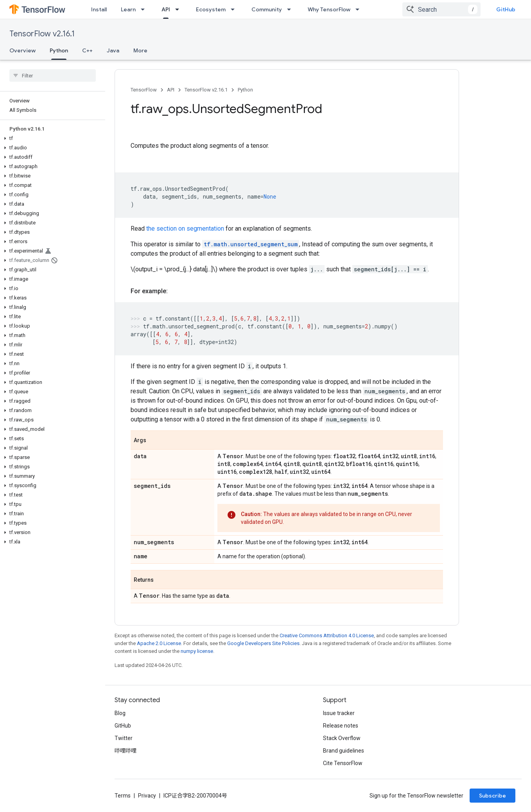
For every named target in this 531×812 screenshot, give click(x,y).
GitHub (506, 9)
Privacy (147, 796)
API (171, 90)
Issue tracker (339, 713)
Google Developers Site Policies (263, 643)
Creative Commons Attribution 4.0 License (327, 635)
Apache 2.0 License (159, 643)
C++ (87, 50)
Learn (128, 9)
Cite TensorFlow (343, 763)
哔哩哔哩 (126, 751)
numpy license (197, 651)
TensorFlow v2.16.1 (42, 34)
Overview (22, 50)
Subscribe (492, 796)
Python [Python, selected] (59, 50)
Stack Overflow (342, 738)
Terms (123, 796)
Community (267, 9)
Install (99, 9)
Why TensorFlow (329, 9)
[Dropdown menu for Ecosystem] (235, 9)
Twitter (124, 738)
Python (245, 90)
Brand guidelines (344, 751)
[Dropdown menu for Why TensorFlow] (360, 9)
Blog (120, 713)
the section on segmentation (185, 229)
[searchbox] (53, 75)
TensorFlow (144, 90)
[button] (51, 138)
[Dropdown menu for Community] (291, 9)
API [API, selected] (166, 9)
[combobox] (441, 9)
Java (113, 50)
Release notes (341, 726)
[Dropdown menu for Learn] (145, 9)
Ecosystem (211, 9)
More (140, 50)
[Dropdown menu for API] (179, 9)
